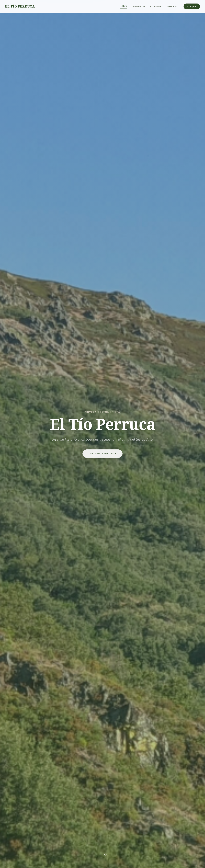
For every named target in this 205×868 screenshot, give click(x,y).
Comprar (192, 6)
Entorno (173, 6)
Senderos (139, 6)
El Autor (156, 6)
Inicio (124, 6)
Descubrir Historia (103, 454)
